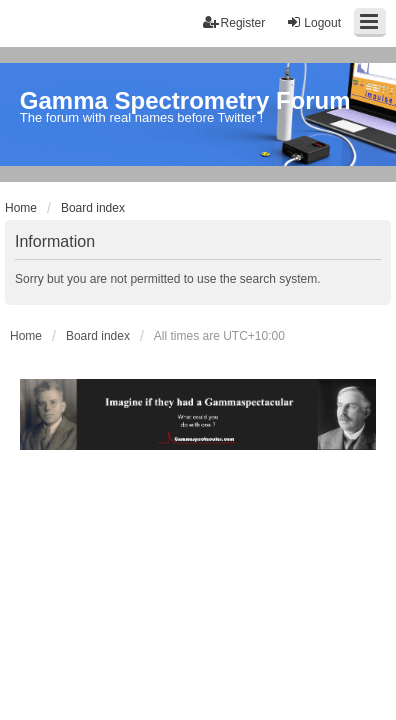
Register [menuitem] (234, 22)
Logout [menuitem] (313, 22)
